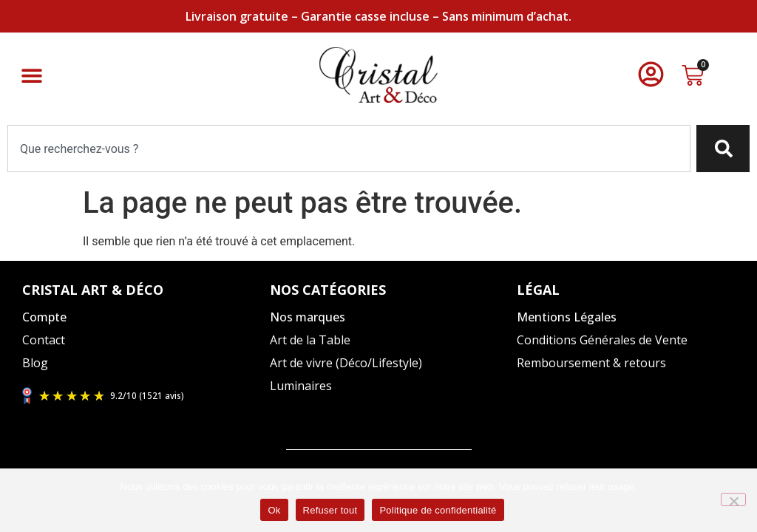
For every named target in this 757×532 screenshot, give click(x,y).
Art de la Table (310, 340)
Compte (44, 317)
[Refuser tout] (733, 499)
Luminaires (301, 386)
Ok (274, 510)
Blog (35, 363)
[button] (31, 75)
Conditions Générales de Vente (602, 340)
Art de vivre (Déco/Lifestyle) (346, 363)
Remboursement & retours (591, 363)
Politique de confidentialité (438, 510)
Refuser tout (330, 510)
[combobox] (349, 149)
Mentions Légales (567, 317)
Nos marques (308, 317)
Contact (44, 340)
